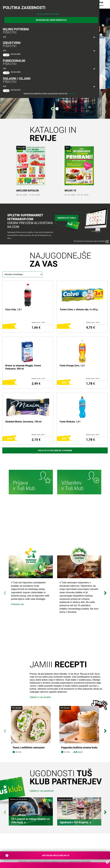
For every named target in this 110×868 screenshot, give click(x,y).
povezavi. (72, 94)
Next (105, 592)
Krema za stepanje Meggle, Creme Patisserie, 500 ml (23, 367)
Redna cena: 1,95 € (38, 322)
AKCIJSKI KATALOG (27, 190)
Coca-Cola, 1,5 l (13, 309)
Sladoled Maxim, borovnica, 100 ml (23, 422)
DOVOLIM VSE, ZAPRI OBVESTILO (51, 20)
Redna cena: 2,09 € (93, 379)
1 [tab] (53, 109)
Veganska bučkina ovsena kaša (79, 748)
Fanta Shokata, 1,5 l (70, 422)
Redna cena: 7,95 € (93, 322)
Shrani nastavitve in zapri (48, 14)
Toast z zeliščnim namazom (29, 748)
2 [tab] (57, 109)
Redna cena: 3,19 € (38, 379)
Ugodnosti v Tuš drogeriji (74, 822)
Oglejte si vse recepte (40, 697)
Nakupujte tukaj (67, 218)
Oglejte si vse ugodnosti (42, 791)
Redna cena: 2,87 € (38, 435)
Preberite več (17, 604)
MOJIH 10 (70, 190)
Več (5, 37)
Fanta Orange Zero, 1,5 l (72, 366)
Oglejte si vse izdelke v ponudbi (55, 450)
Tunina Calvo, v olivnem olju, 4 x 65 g (79, 309)
